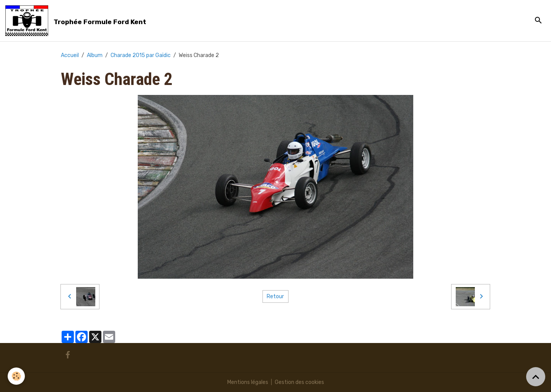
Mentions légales (248, 382)
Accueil (70, 55)
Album (95, 55)
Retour (275, 296)
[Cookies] (16, 376)
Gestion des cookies (299, 382)
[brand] (77, 21)
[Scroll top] (536, 377)
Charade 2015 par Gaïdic (141, 55)
